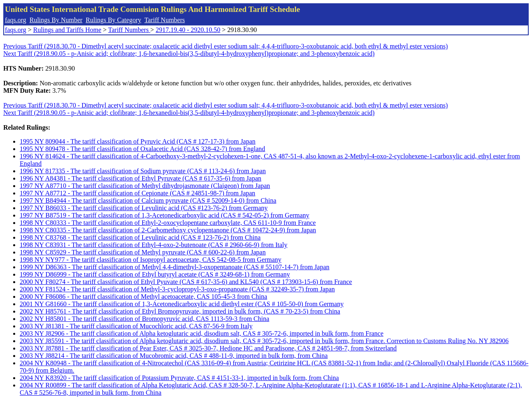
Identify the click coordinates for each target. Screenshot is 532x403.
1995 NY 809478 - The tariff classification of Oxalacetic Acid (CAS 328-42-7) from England (142, 149)
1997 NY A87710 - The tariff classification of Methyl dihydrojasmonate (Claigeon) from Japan (145, 186)
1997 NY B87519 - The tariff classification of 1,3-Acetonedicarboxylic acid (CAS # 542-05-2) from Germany (165, 215)
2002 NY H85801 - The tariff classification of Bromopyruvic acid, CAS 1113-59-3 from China (144, 319)
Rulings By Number (56, 20)
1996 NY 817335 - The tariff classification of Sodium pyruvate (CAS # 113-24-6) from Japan (143, 171)
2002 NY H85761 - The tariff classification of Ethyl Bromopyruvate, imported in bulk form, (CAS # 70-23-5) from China (180, 311)
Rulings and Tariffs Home (67, 30)
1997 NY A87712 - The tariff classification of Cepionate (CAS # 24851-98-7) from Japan (137, 193)
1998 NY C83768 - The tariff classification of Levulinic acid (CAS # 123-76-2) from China (140, 237)
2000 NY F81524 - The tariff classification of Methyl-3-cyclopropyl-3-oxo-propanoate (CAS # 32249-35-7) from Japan (177, 289)
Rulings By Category (114, 20)
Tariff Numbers (165, 20)
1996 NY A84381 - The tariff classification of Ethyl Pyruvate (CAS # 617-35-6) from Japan (140, 178)
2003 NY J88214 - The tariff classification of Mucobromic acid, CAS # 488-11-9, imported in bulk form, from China (174, 356)
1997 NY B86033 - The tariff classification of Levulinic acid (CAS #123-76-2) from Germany (144, 208)
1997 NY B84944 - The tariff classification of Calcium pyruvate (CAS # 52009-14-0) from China (148, 200)
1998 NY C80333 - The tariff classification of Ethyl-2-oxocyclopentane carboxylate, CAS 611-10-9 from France (168, 223)
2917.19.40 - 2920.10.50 (188, 30)
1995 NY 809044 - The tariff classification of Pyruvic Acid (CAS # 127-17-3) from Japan (138, 141)
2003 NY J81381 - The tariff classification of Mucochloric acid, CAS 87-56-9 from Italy (136, 326)
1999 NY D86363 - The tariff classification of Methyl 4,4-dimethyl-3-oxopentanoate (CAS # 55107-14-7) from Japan (175, 267)
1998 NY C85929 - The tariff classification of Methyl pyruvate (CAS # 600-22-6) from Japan (143, 252)
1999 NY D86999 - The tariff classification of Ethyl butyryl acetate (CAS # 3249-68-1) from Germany (155, 274)
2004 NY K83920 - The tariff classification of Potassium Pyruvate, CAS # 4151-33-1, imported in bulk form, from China (179, 378)
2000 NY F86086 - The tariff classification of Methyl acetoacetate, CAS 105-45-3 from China (143, 297)
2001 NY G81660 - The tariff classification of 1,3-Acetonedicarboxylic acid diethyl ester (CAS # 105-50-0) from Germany (182, 304)
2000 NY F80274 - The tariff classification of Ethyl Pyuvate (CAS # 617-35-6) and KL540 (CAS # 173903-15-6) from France (186, 282)
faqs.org (16, 20)
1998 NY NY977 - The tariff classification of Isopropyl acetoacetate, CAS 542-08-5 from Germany (151, 260)
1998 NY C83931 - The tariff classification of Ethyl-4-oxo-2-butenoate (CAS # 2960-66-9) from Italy (154, 245)
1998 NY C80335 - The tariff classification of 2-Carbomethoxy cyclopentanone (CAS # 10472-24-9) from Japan (168, 230)
